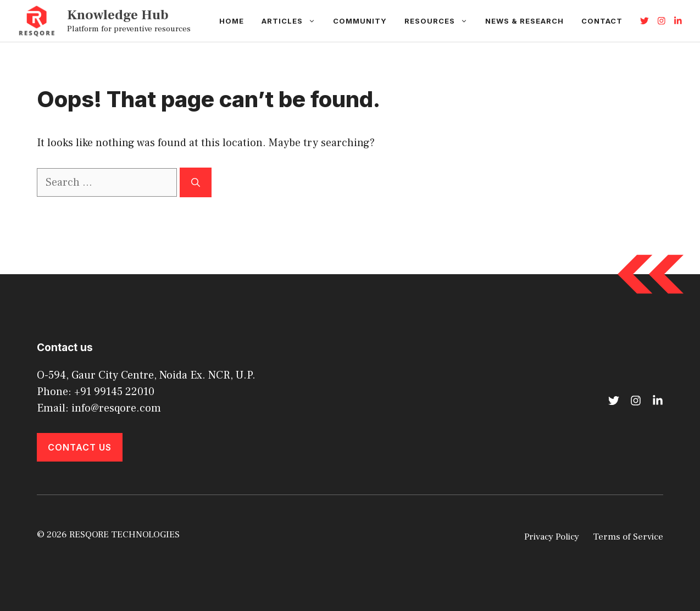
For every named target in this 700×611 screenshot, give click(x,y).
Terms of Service (628, 537)
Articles (293, 21)
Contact (602, 21)
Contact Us (80, 447)
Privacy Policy (552, 537)
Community (360, 21)
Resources (440, 21)
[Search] (196, 182)
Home (232, 21)
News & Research (524, 21)
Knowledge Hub (118, 15)
